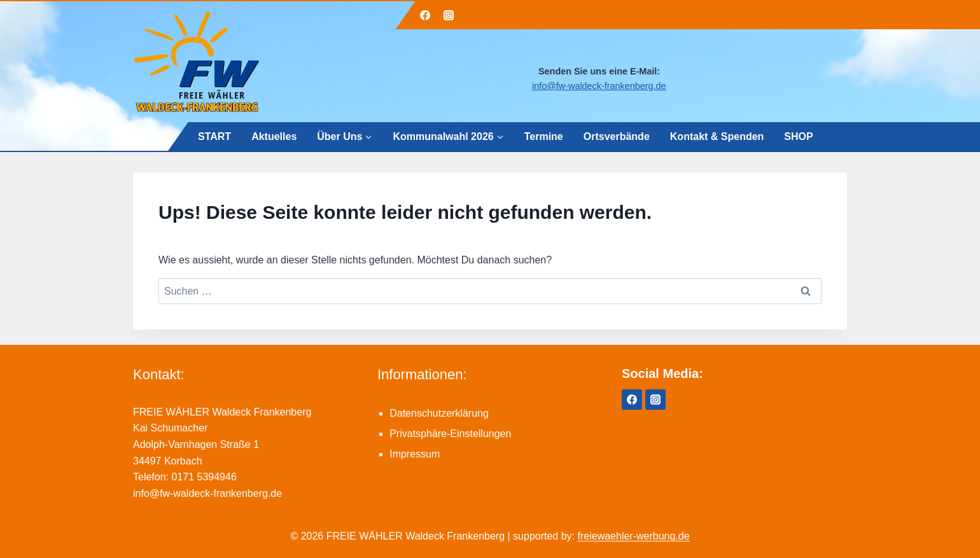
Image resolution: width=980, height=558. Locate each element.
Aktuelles (274, 136)
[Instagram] (449, 15)
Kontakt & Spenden (717, 136)
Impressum (415, 454)
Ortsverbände (616, 136)
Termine (543, 136)
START (214, 136)
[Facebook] (425, 15)
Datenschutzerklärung (439, 413)
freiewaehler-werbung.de (634, 536)
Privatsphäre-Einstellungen (450, 434)
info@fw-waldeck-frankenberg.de (599, 86)
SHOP (798, 136)
